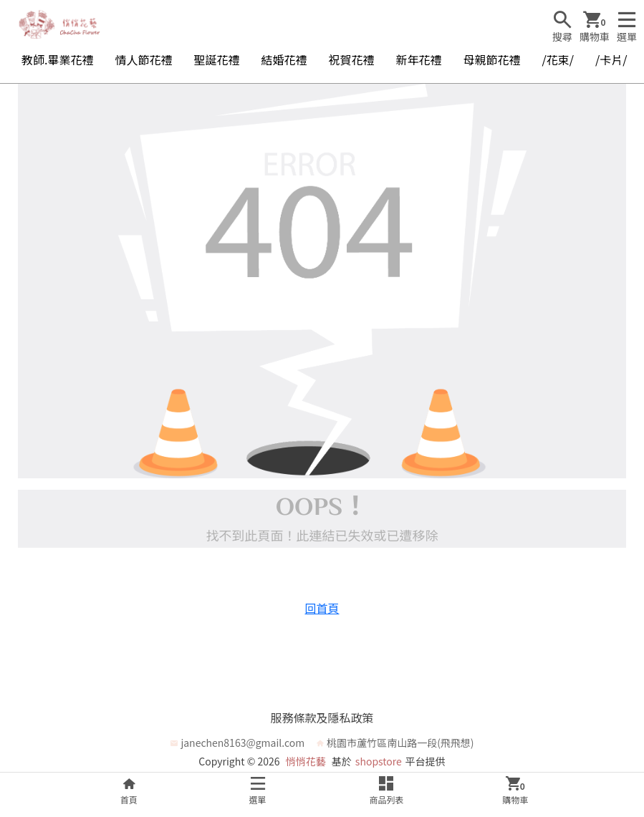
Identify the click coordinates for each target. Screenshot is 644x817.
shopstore (379, 761)
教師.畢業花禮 (57, 59)
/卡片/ (611, 59)
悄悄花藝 (306, 761)
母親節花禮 (492, 59)
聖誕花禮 (216, 59)
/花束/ (558, 59)
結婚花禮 (284, 59)
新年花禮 (419, 59)
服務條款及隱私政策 (322, 717)
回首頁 (322, 608)
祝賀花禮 (352, 59)
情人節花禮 (143, 59)
